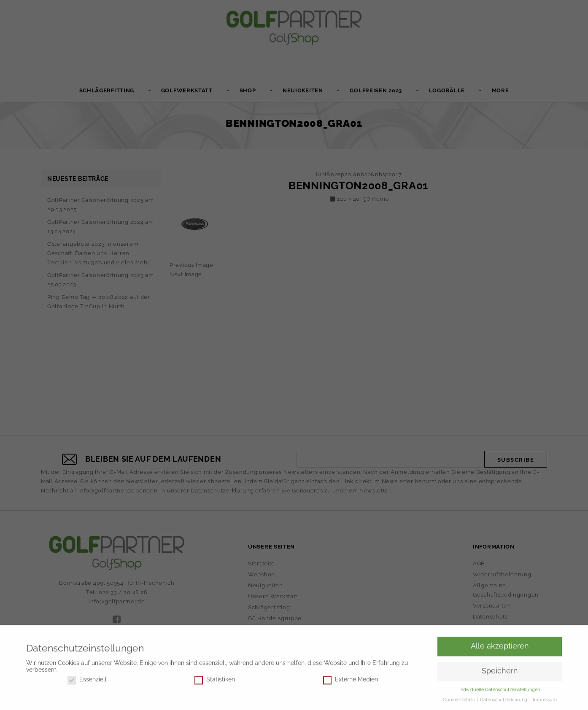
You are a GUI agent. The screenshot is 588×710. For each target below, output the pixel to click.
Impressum (545, 701)
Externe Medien (351, 681)
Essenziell (87, 681)
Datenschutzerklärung (504, 701)
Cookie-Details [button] (459, 701)
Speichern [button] (500, 672)
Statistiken (215, 681)
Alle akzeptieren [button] (500, 648)
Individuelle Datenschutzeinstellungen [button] (500, 691)
